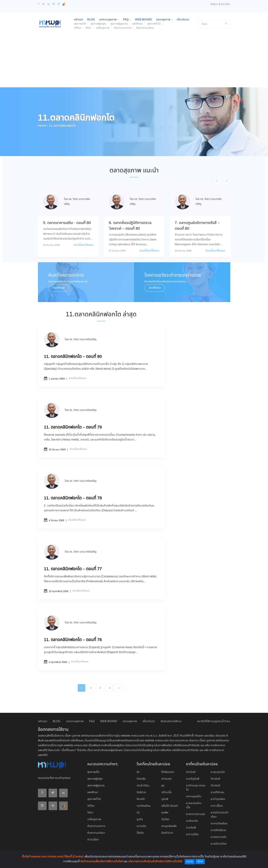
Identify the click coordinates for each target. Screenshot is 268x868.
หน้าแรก (79, 20)
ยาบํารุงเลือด (218, 799)
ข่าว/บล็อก (93, 840)
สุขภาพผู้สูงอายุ (119, 24)
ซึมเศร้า (141, 799)
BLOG (91, 20)
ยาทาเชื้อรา (217, 806)
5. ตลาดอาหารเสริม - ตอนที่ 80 (67, 223)
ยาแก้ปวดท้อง (219, 844)
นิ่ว (138, 813)
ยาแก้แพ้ (191, 828)
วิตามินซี (215, 779)
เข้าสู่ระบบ (214, 4)
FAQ (127, 20)
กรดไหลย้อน (144, 806)
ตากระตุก (166, 779)
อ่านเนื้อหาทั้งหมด (84, 245)
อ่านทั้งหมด (59, 288)
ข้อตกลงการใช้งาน (171, 721)
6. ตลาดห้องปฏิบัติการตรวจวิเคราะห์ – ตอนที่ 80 (130, 226)
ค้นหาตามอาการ (123, 28)
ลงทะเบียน (226, 4)
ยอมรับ (190, 862)
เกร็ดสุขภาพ (103, 28)
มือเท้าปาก (167, 833)
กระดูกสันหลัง (169, 826)
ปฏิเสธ (200, 861)
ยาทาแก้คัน (192, 834)
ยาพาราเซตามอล (195, 814)
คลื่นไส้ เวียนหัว (170, 806)
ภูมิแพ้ (165, 799)
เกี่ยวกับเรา (183, 20)
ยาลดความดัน (219, 837)
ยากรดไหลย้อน (219, 824)
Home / (43, 126)
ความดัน (141, 826)
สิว (138, 772)
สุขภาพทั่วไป (154, 24)
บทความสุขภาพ (109, 20)
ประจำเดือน (143, 786)
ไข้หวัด (140, 833)
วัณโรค (165, 819)
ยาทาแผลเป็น (194, 797)
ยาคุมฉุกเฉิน (218, 772)
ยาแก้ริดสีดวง (218, 830)
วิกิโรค (78, 28)
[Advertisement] (134, 61)
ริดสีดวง (141, 792)
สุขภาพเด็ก (80, 24)
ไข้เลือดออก (168, 772)
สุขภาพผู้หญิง (98, 24)
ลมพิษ (165, 813)
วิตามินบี (215, 786)
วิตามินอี (191, 772)
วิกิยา (88, 28)
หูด (163, 786)
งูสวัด (140, 819)
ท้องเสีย (141, 779)
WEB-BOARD (143, 20)
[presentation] (217, 181)
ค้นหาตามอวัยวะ (145, 28)
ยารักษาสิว (192, 821)
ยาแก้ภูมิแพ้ (193, 779)
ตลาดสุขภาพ (164, 20)
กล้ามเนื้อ (166, 792)
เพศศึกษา (137, 24)
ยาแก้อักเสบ (218, 792)
